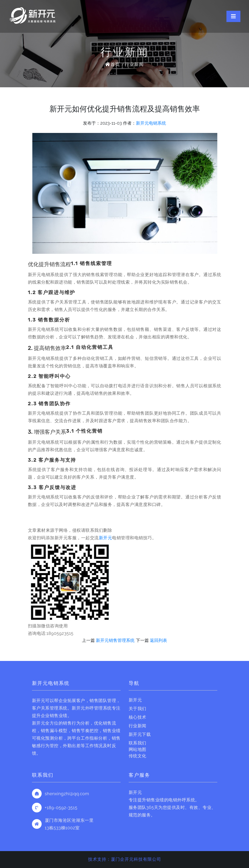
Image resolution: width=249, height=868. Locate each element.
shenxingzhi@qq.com (67, 794)
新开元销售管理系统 (115, 640)
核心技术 (138, 717)
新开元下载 (140, 734)
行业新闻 (134, 64)
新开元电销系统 (151, 123)
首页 (113, 64)
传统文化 (138, 756)
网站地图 (138, 749)
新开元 (106, 538)
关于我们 (138, 709)
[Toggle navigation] (233, 16)
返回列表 (158, 640)
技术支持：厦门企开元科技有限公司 (125, 859)
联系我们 (138, 743)
